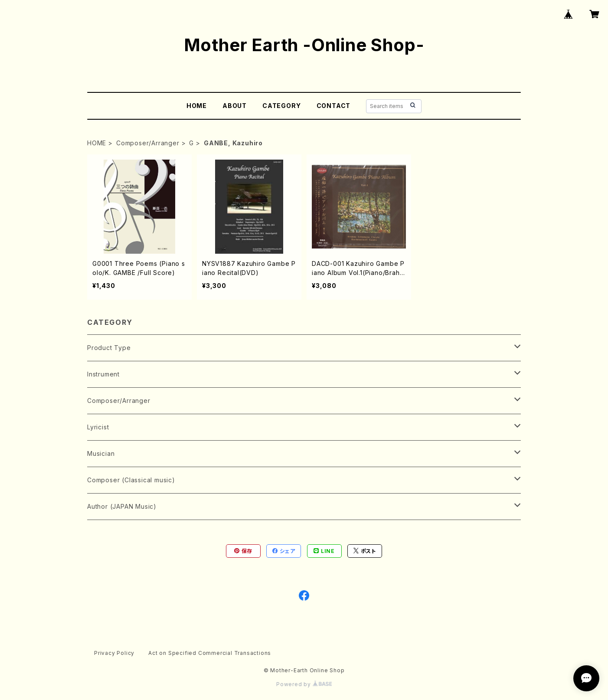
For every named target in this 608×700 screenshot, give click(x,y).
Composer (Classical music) (131, 480)
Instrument (103, 374)
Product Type (109, 348)
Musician (101, 453)
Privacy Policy (114, 653)
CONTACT (334, 106)
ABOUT (235, 106)
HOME (197, 106)
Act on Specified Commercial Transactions (210, 653)
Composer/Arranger (148, 143)
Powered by (304, 684)
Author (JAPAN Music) (122, 506)
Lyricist (98, 427)
